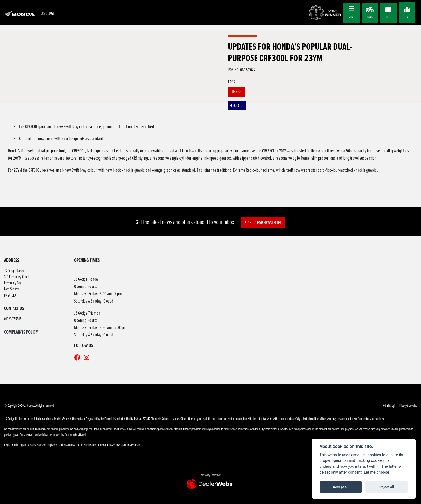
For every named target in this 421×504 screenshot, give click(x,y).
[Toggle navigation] (351, 9)
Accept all (341, 487)
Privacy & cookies (408, 405)
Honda (237, 92)
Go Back (237, 105)
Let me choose (377, 472)
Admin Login (390, 405)
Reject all (387, 487)
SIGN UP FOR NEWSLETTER (264, 223)
